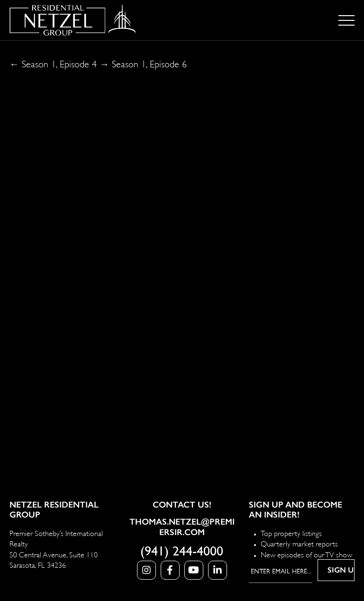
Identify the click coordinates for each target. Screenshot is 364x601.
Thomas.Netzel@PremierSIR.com (182, 527)
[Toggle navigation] (346, 20)
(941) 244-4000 (182, 552)
